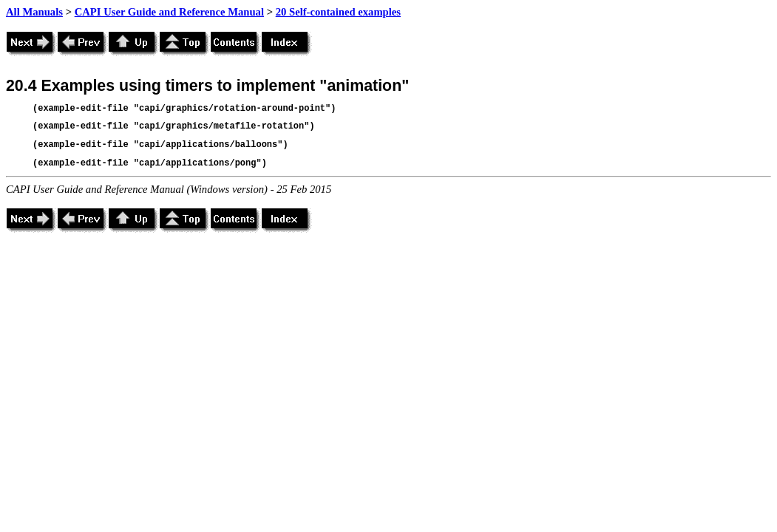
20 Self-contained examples (338, 12)
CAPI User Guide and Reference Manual (169, 12)
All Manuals (34, 12)
